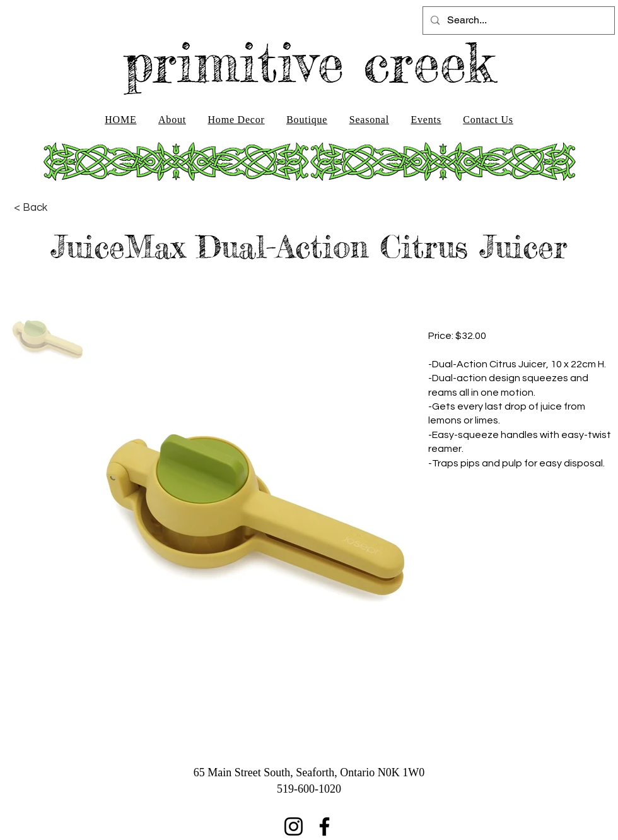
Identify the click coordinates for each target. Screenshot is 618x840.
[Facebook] (324, 826)
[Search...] (517, 21)
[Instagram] (294, 826)
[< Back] (31, 208)
